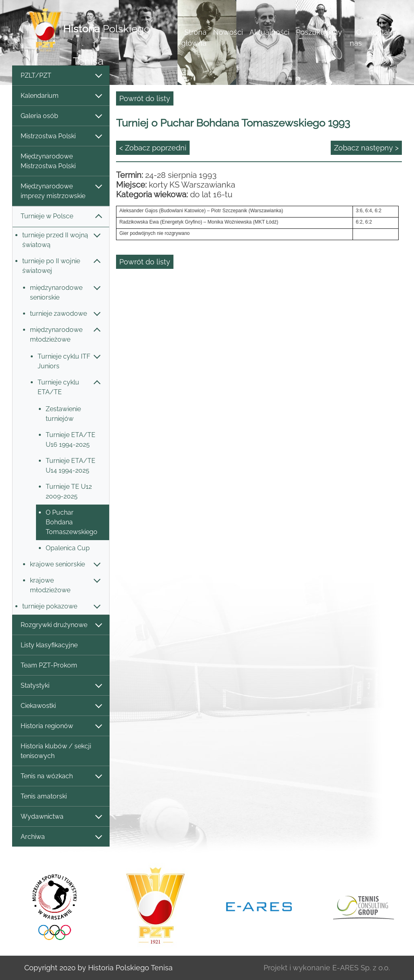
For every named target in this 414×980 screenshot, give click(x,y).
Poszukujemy (319, 32)
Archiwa (61, 837)
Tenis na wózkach (61, 776)
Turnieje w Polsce (61, 216)
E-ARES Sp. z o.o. (361, 968)
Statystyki (61, 686)
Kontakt (381, 32)
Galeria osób (61, 116)
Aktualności (269, 32)
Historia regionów (61, 726)
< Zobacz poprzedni (153, 148)
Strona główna (194, 38)
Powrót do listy (145, 98)
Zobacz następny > (366, 148)
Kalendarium (61, 96)
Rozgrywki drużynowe (61, 625)
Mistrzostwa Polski (61, 136)
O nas (356, 38)
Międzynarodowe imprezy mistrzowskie (61, 191)
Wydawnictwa (61, 817)
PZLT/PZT (61, 76)
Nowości (228, 32)
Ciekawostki (61, 706)
